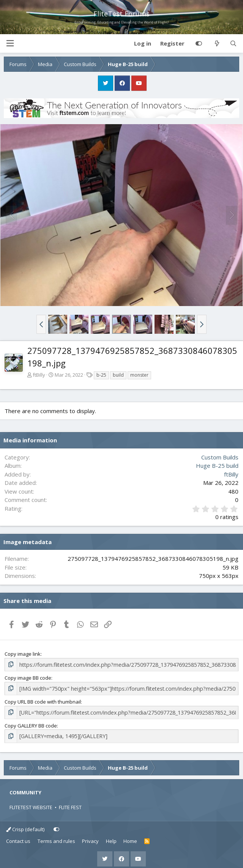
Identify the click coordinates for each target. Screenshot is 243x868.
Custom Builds (220, 457)
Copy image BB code (28, 677)
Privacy (90, 838)
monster (139, 375)
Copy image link (23, 654)
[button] (10, 43)
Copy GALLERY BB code (31, 723)
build (118, 375)
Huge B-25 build (217, 466)
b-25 (101, 375)
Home (130, 838)
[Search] (233, 44)
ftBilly (39, 375)
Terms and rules (56, 838)
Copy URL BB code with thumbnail (43, 700)
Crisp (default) (25, 826)
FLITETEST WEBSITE (31, 805)
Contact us (18, 838)
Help (111, 838)
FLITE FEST (70, 805)
